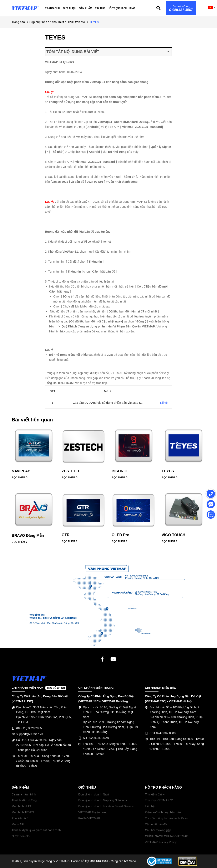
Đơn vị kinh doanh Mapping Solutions (103, 800)
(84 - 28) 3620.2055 (29, 728)
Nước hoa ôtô (21, 836)
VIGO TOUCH (173, 535)
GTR (66, 535)
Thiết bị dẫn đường (24, 800)
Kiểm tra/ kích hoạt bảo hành (164, 812)
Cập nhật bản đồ (156, 824)
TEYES (168, 471)
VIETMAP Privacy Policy (161, 842)
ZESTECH (70, 471)
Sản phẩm (85, 8)
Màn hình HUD (21, 806)
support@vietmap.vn (30, 734)
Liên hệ (150, 806)
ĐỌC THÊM (20, 478)
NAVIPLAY (21, 471)
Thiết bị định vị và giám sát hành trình (36, 830)
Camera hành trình (24, 794)
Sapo (133, 861)
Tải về (164, 403)
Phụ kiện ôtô (20, 818)
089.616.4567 (181, 9)
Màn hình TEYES (23, 812)
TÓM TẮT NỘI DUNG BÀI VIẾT (108, 52)
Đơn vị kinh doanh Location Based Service (106, 806)
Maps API (18, 824)
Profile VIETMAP (89, 818)
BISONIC (119, 471)
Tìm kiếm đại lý (155, 794)
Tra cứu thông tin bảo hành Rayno (167, 818)
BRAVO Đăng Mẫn (28, 536)
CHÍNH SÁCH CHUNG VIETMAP (167, 836)
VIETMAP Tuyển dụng (93, 812)
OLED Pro (120, 535)
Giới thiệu (69, 8)
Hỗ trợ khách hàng (122, 8)
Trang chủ (52, 8)
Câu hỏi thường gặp (158, 830)
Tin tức (100, 8)
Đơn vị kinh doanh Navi (94, 794)
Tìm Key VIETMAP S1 (159, 800)
